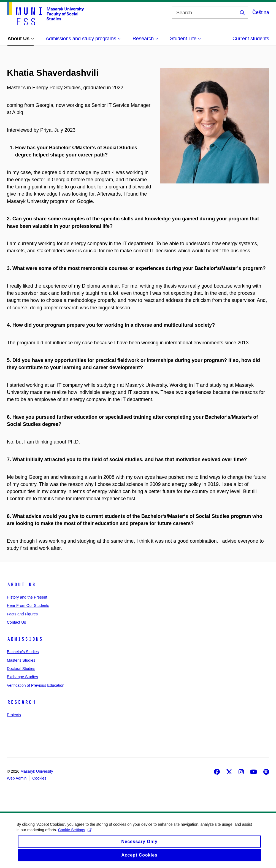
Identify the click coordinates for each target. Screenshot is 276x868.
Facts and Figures (22, 614)
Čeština (261, 12)
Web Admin (17, 778)
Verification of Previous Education (36, 685)
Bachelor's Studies (23, 652)
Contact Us (16, 622)
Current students (251, 39)
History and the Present (27, 597)
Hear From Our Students (28, 605)
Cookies (39, 778)
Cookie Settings (75, 834)
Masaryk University (37, 771)
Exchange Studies (22, 677)
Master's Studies (21, 660)
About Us (21, 585)
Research (21, 702)
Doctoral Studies (21, 669)
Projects (14, 715)
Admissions (25, 639)
